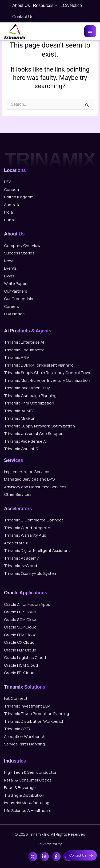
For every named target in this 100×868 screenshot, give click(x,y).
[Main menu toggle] (90, 31)
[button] (55, 6)
